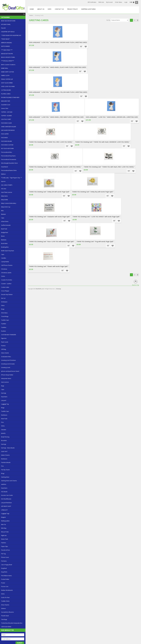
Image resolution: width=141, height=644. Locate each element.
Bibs (2, 211)
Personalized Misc (7, 152)
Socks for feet (5, 597)
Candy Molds (5, 262)
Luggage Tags (5, 513)
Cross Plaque (5, 291)
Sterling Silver (5, 477)
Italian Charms (5, 455)
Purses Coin (5, 586)
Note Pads (4, 419)
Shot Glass (4, 313)
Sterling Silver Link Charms (9, 481)
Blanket (3, 214)
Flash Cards (5, 342)
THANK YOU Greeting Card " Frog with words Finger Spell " (95, 242)
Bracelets (4, 440)
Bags (3, 386)
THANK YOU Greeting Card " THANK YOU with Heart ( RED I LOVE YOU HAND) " (109, 167)
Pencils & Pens (6, 550)
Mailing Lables (5, 521)
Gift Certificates (92, 2)
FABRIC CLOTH (5, 75)
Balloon (3, 174)
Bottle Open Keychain (8, 251)
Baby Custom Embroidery (9, 203)
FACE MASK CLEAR (6, 123)
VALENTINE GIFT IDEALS (8, 32)
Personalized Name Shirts (9, 170)
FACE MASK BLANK (7, 141)
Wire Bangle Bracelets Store (9, 163)
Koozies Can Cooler (7, 495)
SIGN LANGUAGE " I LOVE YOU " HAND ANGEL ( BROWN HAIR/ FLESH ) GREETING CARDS (58, 42)
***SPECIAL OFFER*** (8, 61)
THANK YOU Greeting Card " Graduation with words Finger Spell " (50, 217)
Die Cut (3, 298)
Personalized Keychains (8, 156)
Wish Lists (101, 2)
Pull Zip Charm (5, 470)
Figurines (4, 338)
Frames (3, 346)
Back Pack (4, 229)
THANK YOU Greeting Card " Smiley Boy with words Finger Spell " (93, 192)
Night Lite (4, 535)
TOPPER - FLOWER (6, 116)
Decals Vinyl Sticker (7, 294)
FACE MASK (4, 138)
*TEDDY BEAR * (6, 39)
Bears (3, 236)
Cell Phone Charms (7, 265)
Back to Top (136, 285)
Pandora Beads (6, 462)
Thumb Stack (5, 616)
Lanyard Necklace (6, 503)
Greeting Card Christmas (8, 360)
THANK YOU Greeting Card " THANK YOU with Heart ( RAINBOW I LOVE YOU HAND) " (102, 142)
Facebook (137, 2)
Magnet (3, 517)
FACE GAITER (5, 134)
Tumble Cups (5, 320)
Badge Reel (5, 232)
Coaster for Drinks (7, 280)
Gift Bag (4, 349)
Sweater (4, 430)
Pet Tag (3, 554)
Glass (3, 305)
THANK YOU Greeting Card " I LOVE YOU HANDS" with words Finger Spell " (96, 217)
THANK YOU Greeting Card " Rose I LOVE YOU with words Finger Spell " (52, 242)
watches (4, 484)
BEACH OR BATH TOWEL (8, 57)
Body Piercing (5, 437)
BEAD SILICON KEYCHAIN (8, 21)
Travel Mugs (5, 316)
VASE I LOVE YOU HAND (8, 86)
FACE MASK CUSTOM (7, 145)
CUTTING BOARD (6, 90)
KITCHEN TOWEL (6, 24)
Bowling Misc (5, 247)
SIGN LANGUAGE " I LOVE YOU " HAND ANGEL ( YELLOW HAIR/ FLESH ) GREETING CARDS (58, 92)
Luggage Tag (5, 404)
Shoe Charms (5, 605)
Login (126, 2)
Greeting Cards (6, 367)
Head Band (5, 167)
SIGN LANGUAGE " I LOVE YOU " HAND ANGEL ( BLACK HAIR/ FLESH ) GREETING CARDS (58, 67)
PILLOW (3, 28)
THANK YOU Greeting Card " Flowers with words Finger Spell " (49, 266)
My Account (109, 2)
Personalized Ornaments (9, 159)
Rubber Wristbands (7, 590)
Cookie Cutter (5, 287)
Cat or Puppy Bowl (7, 565)
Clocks (3, 276)
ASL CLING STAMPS (7, 185)
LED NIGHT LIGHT (6, 506)
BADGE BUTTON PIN (7, 54)
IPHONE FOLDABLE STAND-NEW (10, 97)
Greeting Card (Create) (8, 364)
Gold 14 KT (4, 451)
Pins (2, 422)
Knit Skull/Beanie (6, 499)
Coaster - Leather (6, 284)
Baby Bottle (5, 200)
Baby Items (4, 196)
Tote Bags (4, 619)
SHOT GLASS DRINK (7, 83)
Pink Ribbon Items (6, 576)
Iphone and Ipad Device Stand (10, 371)
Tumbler (4, 324)
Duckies (4, 331)
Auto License (5, 382)
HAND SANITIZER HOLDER (9, 127)
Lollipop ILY (4, 510)
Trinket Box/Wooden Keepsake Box (12, 623)
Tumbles (4, 327)
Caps (3, 218)
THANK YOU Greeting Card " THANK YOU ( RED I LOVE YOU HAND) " (51, 142)
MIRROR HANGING (7, 43)
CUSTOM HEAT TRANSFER (9, 335)
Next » (138, 20)
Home (31, 15)
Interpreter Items (6, 378)
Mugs (3, 309)
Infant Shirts (5, 221)
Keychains (4, 397)
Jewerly (3, 433)
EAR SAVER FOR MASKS (8, 130)
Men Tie (4, 524)
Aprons (3, 181)
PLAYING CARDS (6, 94)
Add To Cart (81, 46)
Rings (3, 473)
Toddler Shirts (5, 601)
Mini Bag (4, 528)
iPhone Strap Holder (7, 375)
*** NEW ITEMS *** (7, 50)
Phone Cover (5, 557)
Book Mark (4, 243)
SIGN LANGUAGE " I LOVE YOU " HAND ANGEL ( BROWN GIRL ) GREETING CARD (112, 117)
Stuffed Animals (6, 225)
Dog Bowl (4, 568)
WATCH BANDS (6, 46)
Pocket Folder (5, 579)
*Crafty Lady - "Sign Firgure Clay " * (12, 178)
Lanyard (4, 400)
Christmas (4, 269)
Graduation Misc (6, 357)
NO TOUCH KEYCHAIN (7, 148)
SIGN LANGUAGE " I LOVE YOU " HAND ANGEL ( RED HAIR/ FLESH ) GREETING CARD (56, 117)
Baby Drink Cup (6, 207)
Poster (3, 583)
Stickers (4, 608)
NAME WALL (5, 68)
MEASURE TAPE (6, 101)
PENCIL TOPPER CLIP (7, 79)
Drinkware (4, 302)
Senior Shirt (5, 108)
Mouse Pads (5, 532)
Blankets (4, 240)
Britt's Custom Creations (8, 65)
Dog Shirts (4, 572)
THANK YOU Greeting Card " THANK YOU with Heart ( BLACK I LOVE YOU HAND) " (55, 167)
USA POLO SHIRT (6, 119)
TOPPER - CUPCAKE (7, 112)
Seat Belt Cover (6, 105)
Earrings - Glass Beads (8, 448)
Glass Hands (5, 353)
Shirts (3, 426)
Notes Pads (5, 539)
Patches (4, 543)
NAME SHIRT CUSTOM (7, 72)
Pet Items (4, 561)
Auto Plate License (7, 192)
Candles (4, 258)
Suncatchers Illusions (7, 612)
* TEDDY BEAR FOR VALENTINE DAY (11, 35)
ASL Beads (4, 492)
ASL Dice (4, 189)
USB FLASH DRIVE (6, 627)
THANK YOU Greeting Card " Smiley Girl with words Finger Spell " (49, 192)
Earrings (4, 393)
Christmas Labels (6, 273)
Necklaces (4, 415)
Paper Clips (5, 546)
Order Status (118, 2)
